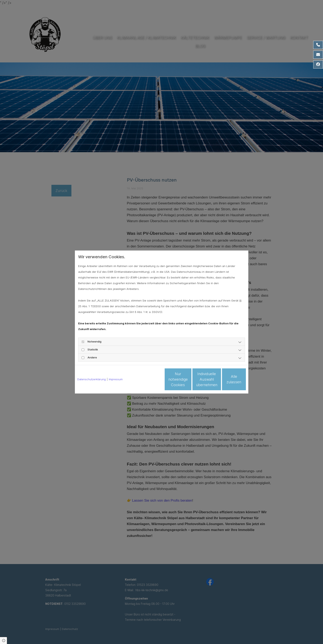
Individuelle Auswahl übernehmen (188, 379)
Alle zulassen (227, 379)
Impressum (116, 379)
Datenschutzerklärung (92, 379)
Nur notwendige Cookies (149, 379)
